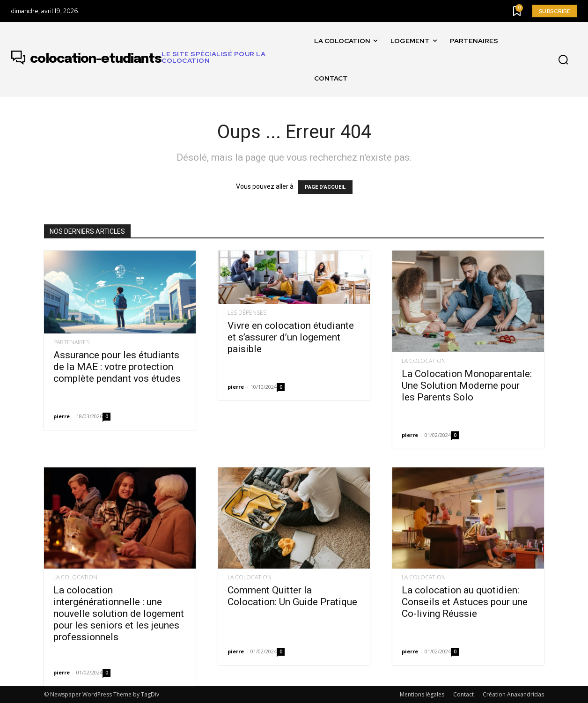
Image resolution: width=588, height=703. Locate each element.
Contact (463, 694)
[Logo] (159, 59)
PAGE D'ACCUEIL (325, 187)
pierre (62, 416)
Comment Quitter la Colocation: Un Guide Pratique (292, 596)
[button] (563, 60)
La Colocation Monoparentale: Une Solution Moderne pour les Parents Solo (467, 385)
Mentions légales (422, 694)
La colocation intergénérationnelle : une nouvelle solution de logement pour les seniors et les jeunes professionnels (119, 614)
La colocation (424, 361)
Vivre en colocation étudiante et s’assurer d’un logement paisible (291, 337)
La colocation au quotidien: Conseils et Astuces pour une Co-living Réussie (465, 602)
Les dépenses (247, 313)
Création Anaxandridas (513, 694)
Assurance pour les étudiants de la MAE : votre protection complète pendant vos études (117, 367)
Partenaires (71, 342)
